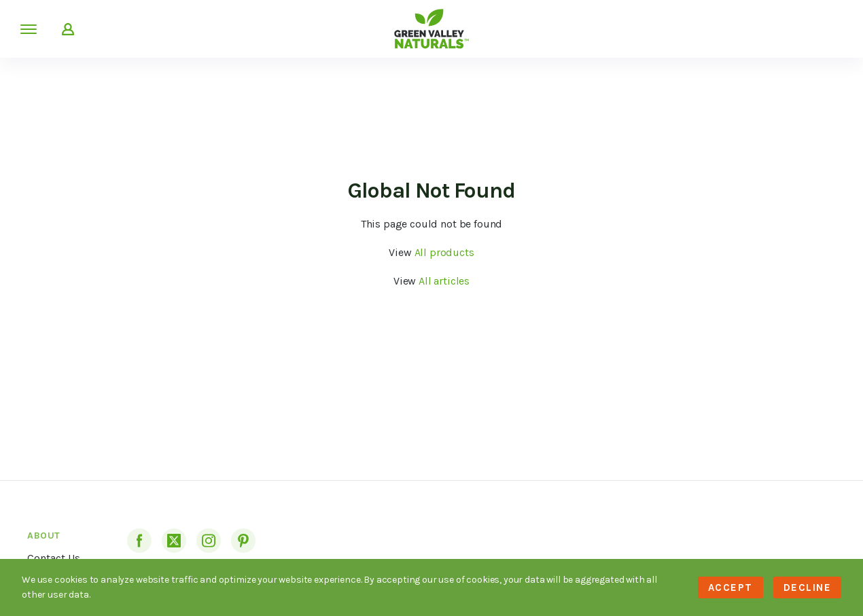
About (44, 536)
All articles (444, 281)
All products (444, 252)
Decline (808, 587)
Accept (730, 587)
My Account (68, 29)
